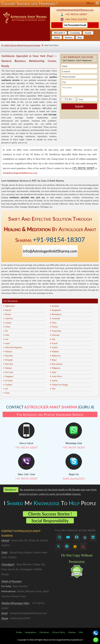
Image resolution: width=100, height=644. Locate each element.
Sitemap (72, 632)
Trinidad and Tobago (60, 385)
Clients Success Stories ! (50, 514)
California (9, 318)
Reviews (69, 37)
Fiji (6, 331)
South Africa (57, 376)
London (55, 347)
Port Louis (9, 372)
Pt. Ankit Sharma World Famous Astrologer (21, 45)
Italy (54, 339)
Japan (8, 343)
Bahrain (8, 310)
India (7, 335)
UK (6, 389)
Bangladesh (56, 310)
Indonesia (56, 335)
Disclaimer (44, 632)
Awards (88, 33)
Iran (7, 339)
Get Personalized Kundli (75, 25)
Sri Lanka (9, 381)
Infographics (31, 632)
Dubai (8, 327)
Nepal (54, 360)
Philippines (56, 368)
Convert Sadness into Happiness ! (50, 3)
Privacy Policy (59, 632)
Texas (7, 393)
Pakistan (9, 368)
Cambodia (56, 318)
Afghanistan (10, 306)
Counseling (75, 33)
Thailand (9, 385)
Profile (19, 632)
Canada (8, 323)
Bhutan (8, 314)
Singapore (9, 376)
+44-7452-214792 (76, 19)
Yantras (57, 37)
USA (54, 389)
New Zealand (57, 364)
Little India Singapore (14, 347)
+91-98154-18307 (76, 14)
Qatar (54, 372)
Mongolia (9, 360)
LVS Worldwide (10, 301)
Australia (55, 306)
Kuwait (55, 343)
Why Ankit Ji (59, 33)
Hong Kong (56, 331)
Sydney (55, 381)
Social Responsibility (50, 521)
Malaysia (9, 352)
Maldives (55, 352)
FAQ (81, 632)
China (54, 323)
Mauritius (9, 356)
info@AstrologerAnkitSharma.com (75, 10)
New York (9, 364)
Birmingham (57, 314)
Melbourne (56, 356)
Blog (80, 37)
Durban (55, 327)
